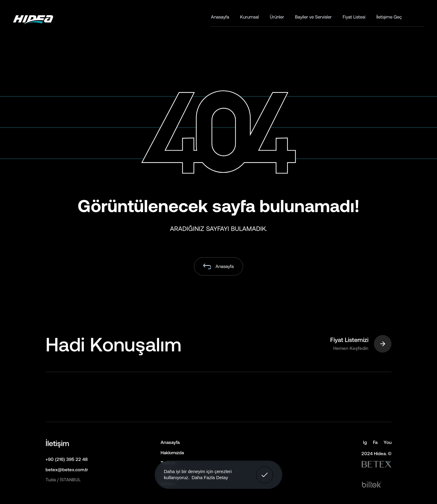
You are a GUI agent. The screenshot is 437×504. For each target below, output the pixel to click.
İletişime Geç (389, 17)
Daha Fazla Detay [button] (210, 477)
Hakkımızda (172, 452)
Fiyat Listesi (354, 17)
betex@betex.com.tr (67, 469)
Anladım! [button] (265, 470)
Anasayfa (220, 17)
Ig (365, 442)
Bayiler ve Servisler (313, 17)
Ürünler (277, 17)
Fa (375, 442)
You (388, 442)
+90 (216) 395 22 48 (67, 459)
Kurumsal (249, 17)
